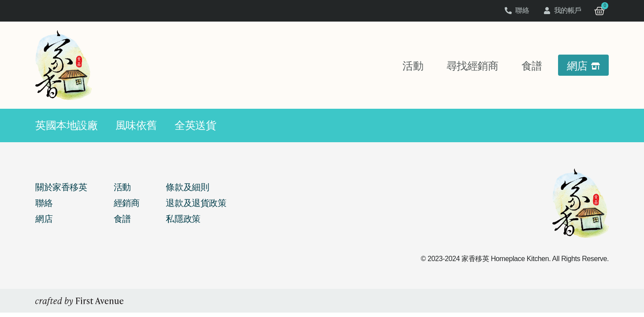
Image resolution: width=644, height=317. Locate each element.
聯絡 (44, 203)
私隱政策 (183, 219)
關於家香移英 (61, 187)
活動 (122, 187)
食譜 (122, 219)
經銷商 (127, 203)
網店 (44, 219)
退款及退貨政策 (196, 203)
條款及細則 (187, 187)
